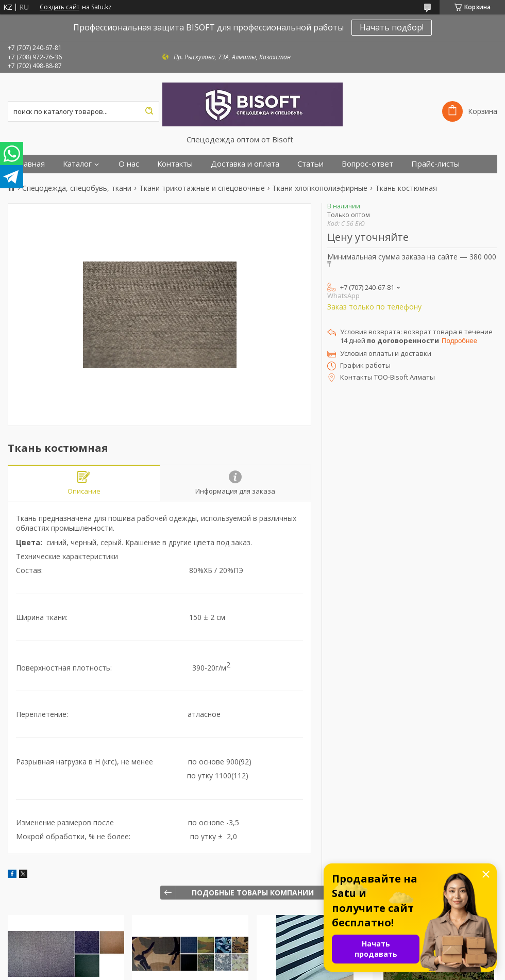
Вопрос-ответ (367, 164)
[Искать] (149, 111)
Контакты (175, 164)
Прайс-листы (435, 164)
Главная (30, 164)
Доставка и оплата (245, 164)
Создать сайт (60, 7)
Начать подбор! (392, 27)
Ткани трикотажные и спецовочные (202, 188)
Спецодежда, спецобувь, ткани (77, 188)
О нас (129, 164)
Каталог (77, 164)
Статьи (310, 164)
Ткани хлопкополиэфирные (320, 188)
